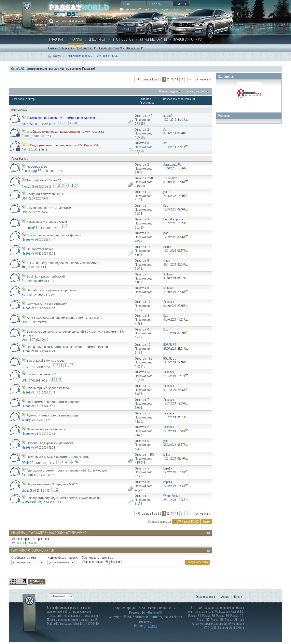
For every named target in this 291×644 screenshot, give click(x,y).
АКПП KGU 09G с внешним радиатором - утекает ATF (65, 318)
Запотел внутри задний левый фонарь (54, 235)
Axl (24, 149)
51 (182, 79)
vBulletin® (154, 612)
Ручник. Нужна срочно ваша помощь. (53, 415)
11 (177, 79)
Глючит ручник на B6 (41, 374)
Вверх (206, 521)
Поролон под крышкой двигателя (50, 443)
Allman (26, 136)
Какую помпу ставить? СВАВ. (47, 222)
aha (24, 267)
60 (76, 462)
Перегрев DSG (37, 166)
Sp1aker (27, 281)
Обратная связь (206, 597)
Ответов (146, 99)
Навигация (133, 48)
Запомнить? (130, 9)
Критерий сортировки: (63, 557)
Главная (56, 39)
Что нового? (123, 39)
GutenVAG (18, 69)
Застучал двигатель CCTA (45, 194)
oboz (25, 490)
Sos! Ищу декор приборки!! (46, 276)
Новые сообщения (60, 48)
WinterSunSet (31, 502)
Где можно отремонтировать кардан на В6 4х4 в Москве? (67, 470)
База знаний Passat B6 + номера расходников (63, 118)
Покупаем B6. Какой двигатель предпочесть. (58, 457)
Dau (24, 198)
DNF (24, 380)
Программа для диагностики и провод (54, 402)
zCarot (152, 626)
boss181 (28, 124)
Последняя (202, 79)
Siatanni (27, 475)
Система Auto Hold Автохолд (47, 304)
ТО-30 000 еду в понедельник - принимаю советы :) (63, 263)
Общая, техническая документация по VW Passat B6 (67, 132)
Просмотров (147, 102)
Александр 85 (31, 171)
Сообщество (84, 48)
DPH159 (27, 463)
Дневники (97, 39)
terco (25, 367)
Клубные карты (154, 39)
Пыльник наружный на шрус (47, 429)
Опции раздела (169, 91)
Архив (225, 597)
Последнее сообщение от (180, 99)
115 (74, 185)
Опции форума (109, 48)
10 (72, 366)
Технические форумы (79, 56)
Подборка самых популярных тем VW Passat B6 (64, 145)
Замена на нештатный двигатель (50, 208)
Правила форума (188, 39)
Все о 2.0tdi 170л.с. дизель (46, 360)
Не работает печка (40, 249)
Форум (76, 39)
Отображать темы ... (25, 557)
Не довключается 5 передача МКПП (52, 484)
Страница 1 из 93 (150, 79)
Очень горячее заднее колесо (48, 388)
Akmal (26, 186)
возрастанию (92, 562)
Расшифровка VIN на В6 (44, 180)
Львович (28, 239)
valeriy (26, 420)
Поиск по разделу (195, 91)
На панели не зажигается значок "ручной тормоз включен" (68, 347)
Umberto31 (30, 228)
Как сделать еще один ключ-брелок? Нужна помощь (64, 498)
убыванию (114, 562)
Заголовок (19, 99)
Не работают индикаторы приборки (52, 290)
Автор (31, 99)
